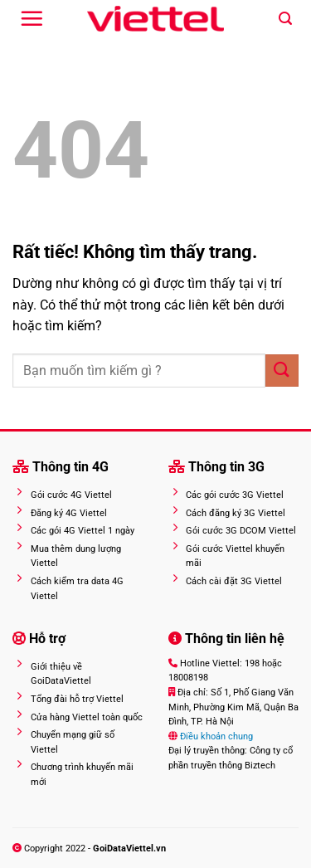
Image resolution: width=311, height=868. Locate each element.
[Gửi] (282, 371)
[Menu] (32, 18)
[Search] (285, 19)
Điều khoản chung (215, 736)
